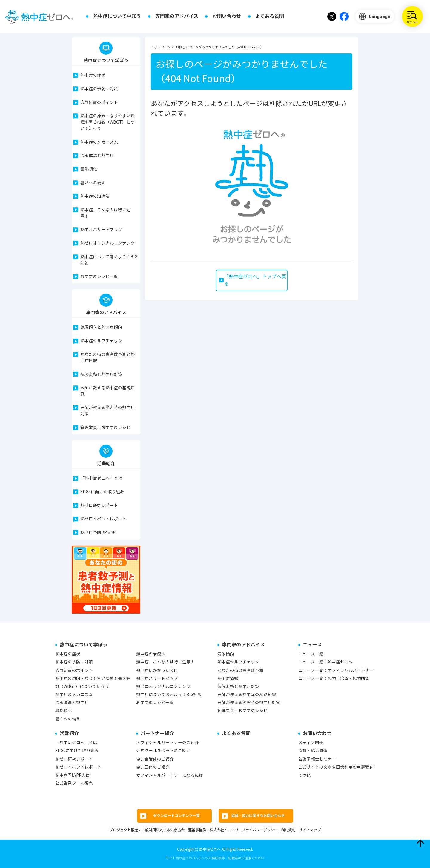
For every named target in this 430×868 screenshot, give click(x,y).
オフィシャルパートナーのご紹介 (168, 743)
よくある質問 (270, 16)
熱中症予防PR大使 (73, 775)
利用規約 (288, 830)
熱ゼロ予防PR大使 (98, 533)
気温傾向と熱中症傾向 (101, 327)
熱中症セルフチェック (101, 341)
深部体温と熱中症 (97, 156)
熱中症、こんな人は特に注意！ (105, 213)
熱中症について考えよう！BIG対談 (109, 260)
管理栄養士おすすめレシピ (105, 428)
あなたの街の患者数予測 (240, 670)
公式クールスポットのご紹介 (163, 751)
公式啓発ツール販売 (74, 783)
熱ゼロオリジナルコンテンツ (107, 243)
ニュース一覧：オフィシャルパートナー (336, 670)
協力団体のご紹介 (153, 767)
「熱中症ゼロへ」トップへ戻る (255, 280)
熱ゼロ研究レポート (99, 506)
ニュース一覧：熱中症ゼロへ (325, 662)
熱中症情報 (228, 679)
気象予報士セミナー (317, 759)
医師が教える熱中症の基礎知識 (107, 391)
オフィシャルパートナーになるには (170, 775)
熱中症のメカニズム (99, 142)
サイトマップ (310, 830)
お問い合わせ (227, 16)
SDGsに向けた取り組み (102, 492)
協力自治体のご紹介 (155, 759)
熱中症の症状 (93, 75)
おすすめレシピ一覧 (99, 277)
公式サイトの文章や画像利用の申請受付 (336, 767)
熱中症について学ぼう (117, 16)
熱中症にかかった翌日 (157, 670)
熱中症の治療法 (95, 196)
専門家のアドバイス (177, 16)
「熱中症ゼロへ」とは (101, 478)
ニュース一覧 (311, 654)
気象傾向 (226, 654)
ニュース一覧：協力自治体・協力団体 (334, 679)
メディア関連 (311, 743)
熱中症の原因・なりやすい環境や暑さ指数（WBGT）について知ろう (107, 122)
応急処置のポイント (99, 103)
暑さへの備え (93, 183)
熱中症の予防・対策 (99, 89)
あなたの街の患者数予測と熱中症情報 (107, 358)
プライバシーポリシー (260, 830)
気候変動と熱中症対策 (101, 375)
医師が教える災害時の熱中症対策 (107, 411)
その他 (305, 775)
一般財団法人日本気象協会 (163, 830)
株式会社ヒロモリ (224, 830)
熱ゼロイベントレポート (103, 519)
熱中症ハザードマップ (101, 230)
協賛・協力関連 (313, 751)
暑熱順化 (89, 169)
